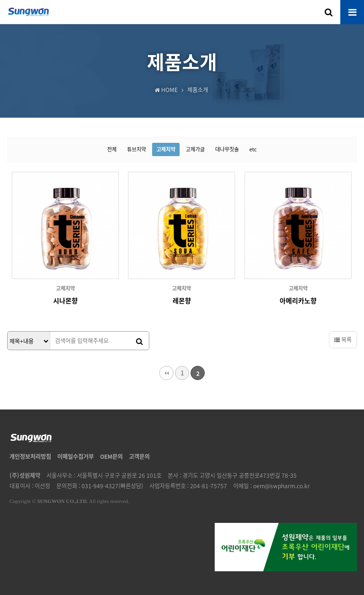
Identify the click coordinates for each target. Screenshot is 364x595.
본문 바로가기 (0, 0)
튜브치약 (136, 149)
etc (253, 149)
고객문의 (139, 456)
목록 (343, 340)
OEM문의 (111, 456)
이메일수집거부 (76, 456)
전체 (112, 149)
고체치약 (166, 149)
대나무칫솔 (227, 149)
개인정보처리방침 (30, 456)
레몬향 (182, 300)
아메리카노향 (298, 300)
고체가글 (195, 149)
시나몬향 (65, 300)
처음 (166, 373)
